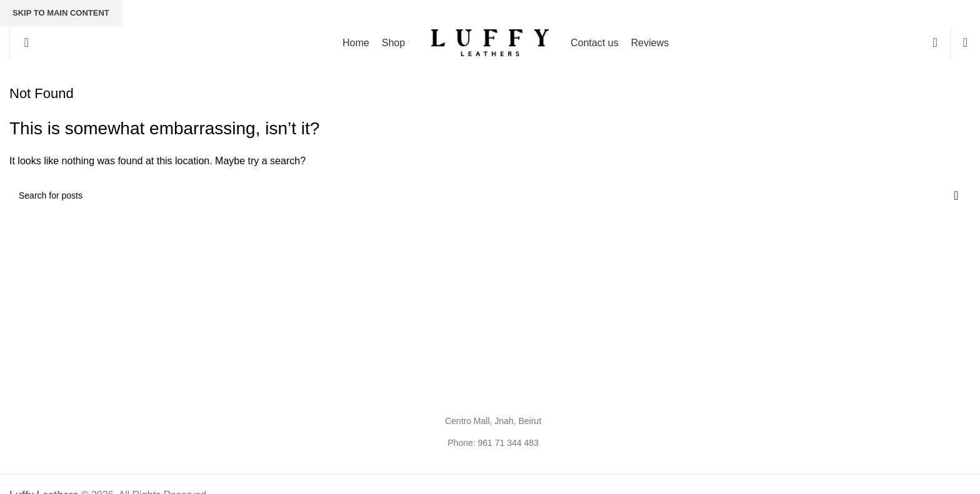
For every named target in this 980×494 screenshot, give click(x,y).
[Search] (22, 42)
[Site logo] (490, 42)
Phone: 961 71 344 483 (493, 443)
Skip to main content (61, 13)
